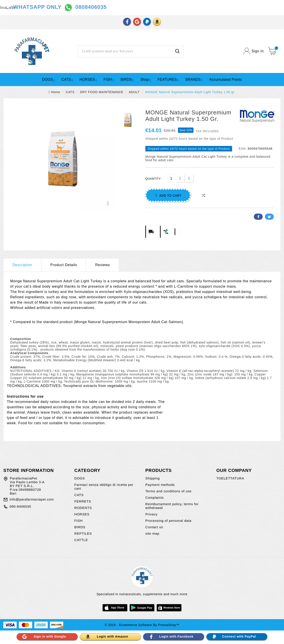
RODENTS (83, 508)
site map (152, 533)
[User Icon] (253, 51)
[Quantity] (171, 178)
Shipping (153, 478)
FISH (78, 521)
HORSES (82, 514)
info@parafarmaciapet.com (32, 499)
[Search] (125, 51)
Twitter (269, 217)
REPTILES (83, 533)
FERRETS (83, 501)
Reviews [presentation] (103, 265)
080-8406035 (20, 506)
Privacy (151, 514)
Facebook (258, 217)
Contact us (154, 527)
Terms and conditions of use (168, 491)
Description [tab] (22, 265)
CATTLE (81, 540)
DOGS (80, 478)
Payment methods (160, 485)
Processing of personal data (168, 521)
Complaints (155, 498)
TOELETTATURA (230, 478)
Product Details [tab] (64, 265)
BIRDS (80, 527)
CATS (79, 495)
